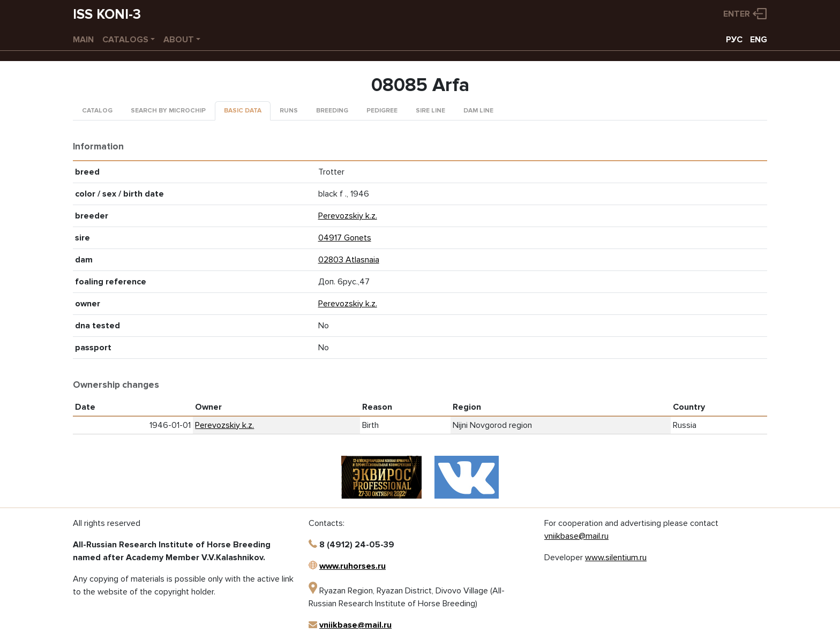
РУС (734, 40)
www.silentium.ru (616, 558)
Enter (737, 14)
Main (83, 40)
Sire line (430, 111)
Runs (289, 111)
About (179, 40)
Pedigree (382, 111)
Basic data (243, 111)
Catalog (97, 111)
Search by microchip (168, 111)
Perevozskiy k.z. (348, 216)
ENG (759, 40)
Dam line (478, 111)
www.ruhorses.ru (352, 566)
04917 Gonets (345, 238)
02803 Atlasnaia (349, 260)
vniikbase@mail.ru (355, 625)
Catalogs (125, 40)
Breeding (332, 111)
